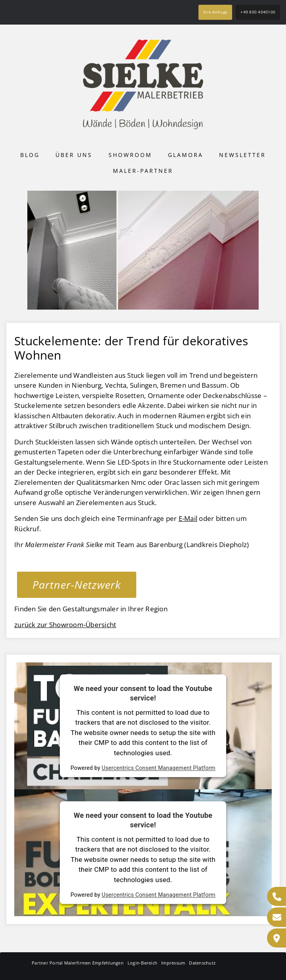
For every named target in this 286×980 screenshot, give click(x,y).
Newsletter (242, 155)
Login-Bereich (142, 963)
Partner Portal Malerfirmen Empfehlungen (78, 963)
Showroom (130, 155)
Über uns (74, 155)
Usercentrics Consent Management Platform (159, 768)
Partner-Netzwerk (77, 585)
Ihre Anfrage (215, 12)
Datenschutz (202, 963)
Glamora (186, 155)
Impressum (173, 963)
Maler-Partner (143, 171)
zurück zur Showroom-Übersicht (65, 625)
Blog (30, 155)
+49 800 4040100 (258, 12)
